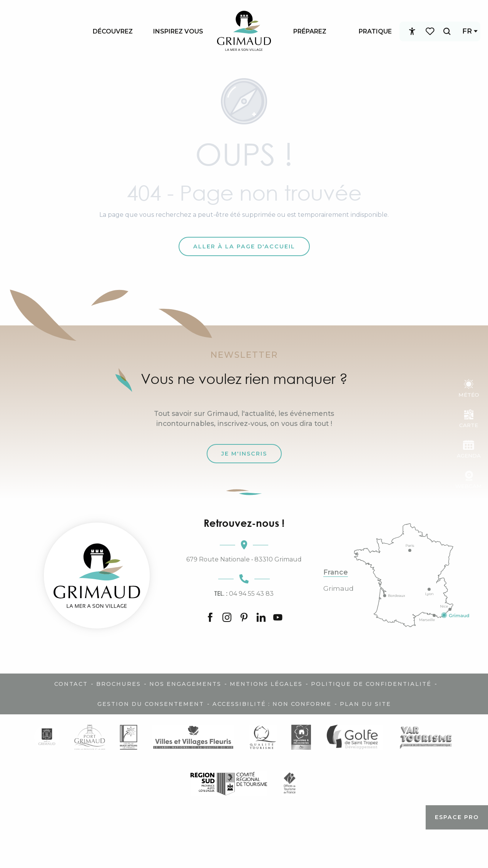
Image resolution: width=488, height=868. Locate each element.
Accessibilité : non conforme (272, 704)
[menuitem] (113, 31)
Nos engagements (185, 684)
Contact (71, 684)
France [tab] (336, 572)
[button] (441, 31)
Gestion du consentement (151, 704)
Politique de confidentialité (371, 684)
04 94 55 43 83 (244, 593)
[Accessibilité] (407, 32)
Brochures (119, 684)
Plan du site (365, 704)
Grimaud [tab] (338, 588)
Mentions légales (266, 684)
